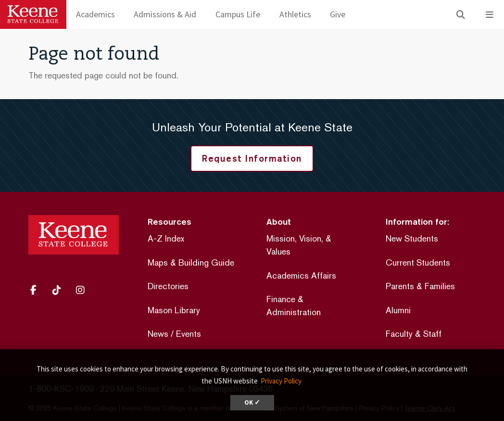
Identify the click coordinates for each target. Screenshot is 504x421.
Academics (95, 14)
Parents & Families (420, 286)
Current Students (418, 262)
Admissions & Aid (165, 14)
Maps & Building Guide (191, 262)
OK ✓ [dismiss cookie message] (252, 402)
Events (189, 334)
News (158, 334)
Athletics (295, 14)
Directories (168, 286)
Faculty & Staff (414, 334)
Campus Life (238, 14)
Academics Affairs (301, 275)
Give (338, 14)
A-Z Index (166, 238)
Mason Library (174, 310)
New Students (412, 238)
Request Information (252, 158)
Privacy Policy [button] (281, 381)
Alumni (398, 310)
